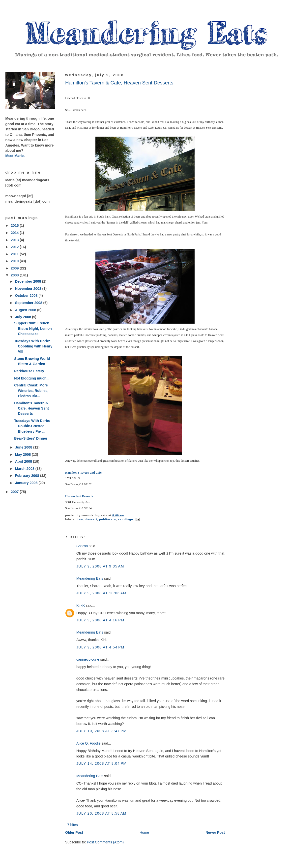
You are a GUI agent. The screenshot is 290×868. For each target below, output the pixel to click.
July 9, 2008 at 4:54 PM (100, 647)
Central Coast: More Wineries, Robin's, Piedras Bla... (31, 391)
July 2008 (24, 317)
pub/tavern (107, 519)
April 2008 (24, 461)
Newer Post (215, 832)
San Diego (126, 519)
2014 (15, 233)
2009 (15, 268)
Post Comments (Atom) (105, 842)
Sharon (82, 546)
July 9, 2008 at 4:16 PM (100, 620)
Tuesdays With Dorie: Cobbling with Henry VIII (33, 346)
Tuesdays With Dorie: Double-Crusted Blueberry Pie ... (32, 426)
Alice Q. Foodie (88, 743)
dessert (91, 519)
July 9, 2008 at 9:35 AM (100, 566)
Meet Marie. (15, 156)
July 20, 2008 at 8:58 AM (101, 813)
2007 (15, 492)
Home (144, 832)
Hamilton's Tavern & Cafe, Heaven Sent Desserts (31, 408)
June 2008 (24, 447)
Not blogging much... (32, 378)
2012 (15, 247)
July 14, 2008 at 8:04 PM (101, 763)
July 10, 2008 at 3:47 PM (101, 731)
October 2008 (27, 296)
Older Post (74, 832)
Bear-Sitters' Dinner (31, 438)
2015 (15, 226)
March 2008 (25, 469)
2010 (15, 261)
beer (80, 519)
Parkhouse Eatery (29, 371)
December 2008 (29, 281)
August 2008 (26, 310)
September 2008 (29, 303)
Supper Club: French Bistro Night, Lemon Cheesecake (33, 328)
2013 (15, 240)
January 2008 (27, 483)
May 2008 (24, 454)
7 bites (73, 825)
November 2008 (29, 289)
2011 (15, 254)
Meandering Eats (90, 578)
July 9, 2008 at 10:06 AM (101, 593)
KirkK (81, 605)
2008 (15, 275)
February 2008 (28, 476)
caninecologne (88, 659)
